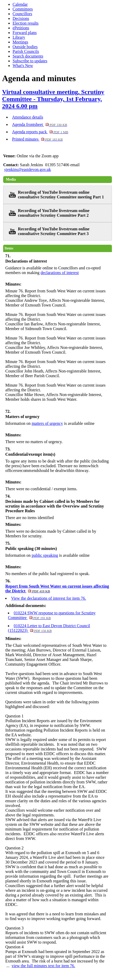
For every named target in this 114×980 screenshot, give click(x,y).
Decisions (21, 18)
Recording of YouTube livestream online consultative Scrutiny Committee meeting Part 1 (61, 195)
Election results (26, 23)
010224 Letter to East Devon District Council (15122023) (49, 628)
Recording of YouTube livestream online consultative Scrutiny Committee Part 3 (54, 231)
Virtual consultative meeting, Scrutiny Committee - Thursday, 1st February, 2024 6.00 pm (53, 99)
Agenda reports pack (40, 132)
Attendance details (28, 117)
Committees (23, 9)
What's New (23, 66)
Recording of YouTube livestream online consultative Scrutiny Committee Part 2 (54, 213)
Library (19, 37)
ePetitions (21, 28)
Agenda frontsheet (40, 124)
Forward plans (25, 33)
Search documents (28, 56)
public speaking (45, 555)
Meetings (20, 42)
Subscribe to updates (30, 61)
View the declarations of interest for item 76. (48, 598)
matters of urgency (47, 423)
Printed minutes (37, 139)
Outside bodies (25, 47)
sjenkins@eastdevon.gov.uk (28, 169)
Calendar (20, 4)
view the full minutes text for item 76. (43, 966)
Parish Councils (26, 51)
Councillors (22, 14)
